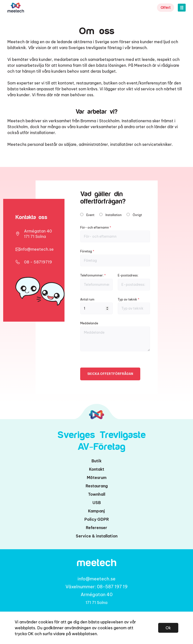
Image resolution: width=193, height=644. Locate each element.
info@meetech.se (37, 249)
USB (97, 503)
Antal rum (96, 306)
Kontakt (97, 469)
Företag (115, 258)
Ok (168, 628)
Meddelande (115, 336)
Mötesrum (97, 478)
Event (90, 215)
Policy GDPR (97, 519)
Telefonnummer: (96, 282)
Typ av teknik (134, 306)
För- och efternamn (115, 234)
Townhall (97, 494)
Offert (166, 7)
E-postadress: (134, 282)
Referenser (96, 528)
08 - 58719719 (38, 262)
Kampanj (96, 511)
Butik (96, 461)
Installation (114, 215)
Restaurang (97, 486)
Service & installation (97, 536)
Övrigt (137, 215)
